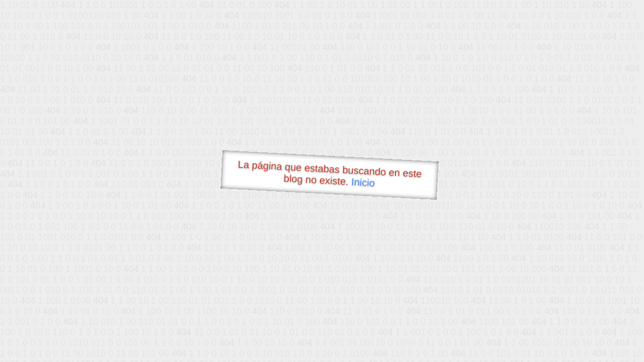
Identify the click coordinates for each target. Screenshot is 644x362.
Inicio (363, 182)
